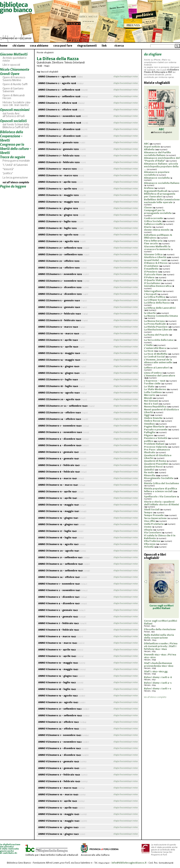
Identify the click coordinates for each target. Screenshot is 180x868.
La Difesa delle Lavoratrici (160, 308)
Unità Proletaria (154, 524)
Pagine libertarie (154, 427)
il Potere (149, 278)
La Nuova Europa (154, 321)
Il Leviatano (151, 266)
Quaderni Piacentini (156, 464)
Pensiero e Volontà (156, 438)
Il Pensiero (151, 272)
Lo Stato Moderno (155, 389)
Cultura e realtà (153, 224)
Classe (148, 208)
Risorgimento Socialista (159, 478)
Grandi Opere (10, 74)
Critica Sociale (153, 221)
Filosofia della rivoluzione (160, 630)
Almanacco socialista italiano (162, 183)
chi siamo (19, 46)
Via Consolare (152, 533)
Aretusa (149, 188)
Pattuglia (149, 433)
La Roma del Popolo (156, 335)
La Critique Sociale (155, 300)
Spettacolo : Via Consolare (160, 497)
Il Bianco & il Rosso (156, 263)
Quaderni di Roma (155, 461)
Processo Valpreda (156, 447)
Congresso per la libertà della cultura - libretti (16, 148)
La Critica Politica (154, 297)
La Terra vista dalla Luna (158, 340)
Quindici (149, 470)
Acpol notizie (152, 147)
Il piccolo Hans (153, 275)
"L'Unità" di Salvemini (15, 165)
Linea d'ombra (153, 373)
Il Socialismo (152, 283)
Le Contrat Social (154, 357)
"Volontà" (8, 169)
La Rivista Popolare (156, 327)
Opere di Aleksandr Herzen (14, 97)
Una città (149, 521)
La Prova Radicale (155, 324)
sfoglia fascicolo (120, 77)
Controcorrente (153, 218)
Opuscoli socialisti (13, 121)
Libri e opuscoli (11, 65)
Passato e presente (156, 430)
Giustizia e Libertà (155, 257)
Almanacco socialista (157, 178)
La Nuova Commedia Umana (161, 316)
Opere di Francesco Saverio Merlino (14, 79)
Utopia (148, 530)
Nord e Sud (151, 404)
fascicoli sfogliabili (161, 132)
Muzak (148, 398)
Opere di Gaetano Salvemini (13, 90)
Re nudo (149, 473)
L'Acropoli (150, 294)
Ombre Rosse (152, 421)
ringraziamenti (87, 46)
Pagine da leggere (13, 186)
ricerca (119, 46)
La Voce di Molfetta (156, 354)
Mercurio (150, 395)
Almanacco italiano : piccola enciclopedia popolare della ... (161, 167)
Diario (148, 227)
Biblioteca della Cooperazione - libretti (12, 136)
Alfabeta (149, 150)
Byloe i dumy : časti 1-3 (158, 689)
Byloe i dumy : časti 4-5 (158, 683)
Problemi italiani (154, 444)
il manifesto (151, 269)
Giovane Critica (153, 255)
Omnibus (149, 424)
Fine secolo (151, 244)
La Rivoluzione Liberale (158, 330)
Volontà (149, 547)
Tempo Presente (154, 515)
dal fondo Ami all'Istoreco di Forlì (14, 115)
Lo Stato (149, 387)
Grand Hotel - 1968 (155, 260)
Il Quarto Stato (153, 280)
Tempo (148, 513)
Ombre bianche (153, 418)
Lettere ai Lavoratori (156, 368)
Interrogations (153, 291)
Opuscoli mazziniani (15, 110)
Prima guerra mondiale (16, 161)
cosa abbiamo (39, 46)
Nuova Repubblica (155, 407)
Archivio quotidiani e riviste (15, 60)
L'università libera (155, 348)
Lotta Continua (153, 392)
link (104, 46)
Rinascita (150, 476)
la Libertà (150, 313)
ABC (146, 144)
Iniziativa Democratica (158, 286)
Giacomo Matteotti (14, 54)
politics (149, 441)
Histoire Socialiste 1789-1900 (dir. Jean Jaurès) (17, 104)
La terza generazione (15, 178)
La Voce (149, 351)
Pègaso (149, 435)
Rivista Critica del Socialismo (162, 484)
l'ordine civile (152, 384)
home (4, 46)
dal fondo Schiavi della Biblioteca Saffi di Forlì (16, 126)
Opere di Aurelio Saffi (15, 84)
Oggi (147, 415)
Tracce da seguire (13, 157)
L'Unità (148, 345)
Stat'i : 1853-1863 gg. (156, 672)
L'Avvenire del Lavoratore (160, 376)
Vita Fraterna (152, 541)
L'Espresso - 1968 (155, 381)
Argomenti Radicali (156, 191)
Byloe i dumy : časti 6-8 (158, 677)
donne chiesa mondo (157, 230)
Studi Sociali (152, 510)
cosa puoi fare (63, 46)
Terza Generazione (155, 518)
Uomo (148, 527)
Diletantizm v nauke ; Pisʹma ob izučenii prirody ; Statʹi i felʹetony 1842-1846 (161, 646)
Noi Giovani (151, 401)
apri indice (133, 77)
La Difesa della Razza (157, 303)
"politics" (8, 174)
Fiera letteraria (153, 241)
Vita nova (150, 544)
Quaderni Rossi (153, 467)
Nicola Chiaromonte (15, 69)
